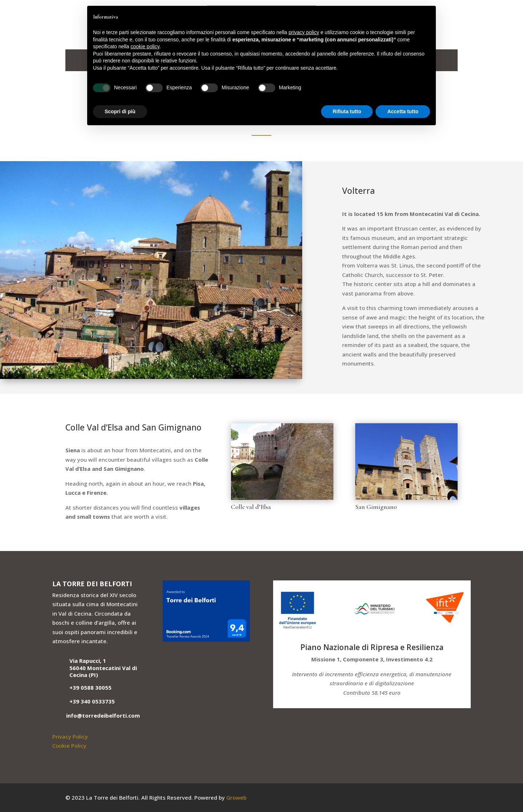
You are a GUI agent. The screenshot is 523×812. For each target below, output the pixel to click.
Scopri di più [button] (120, 111)
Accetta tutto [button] (403, 111)
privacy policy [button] (304, 32)
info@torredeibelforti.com (103, 715)
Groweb (236, 797)
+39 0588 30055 (90, 687)
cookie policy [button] (145, 46)
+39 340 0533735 (92, 701)
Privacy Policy (70, 736)
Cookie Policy (69, 746)
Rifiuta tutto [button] (347, 111)
